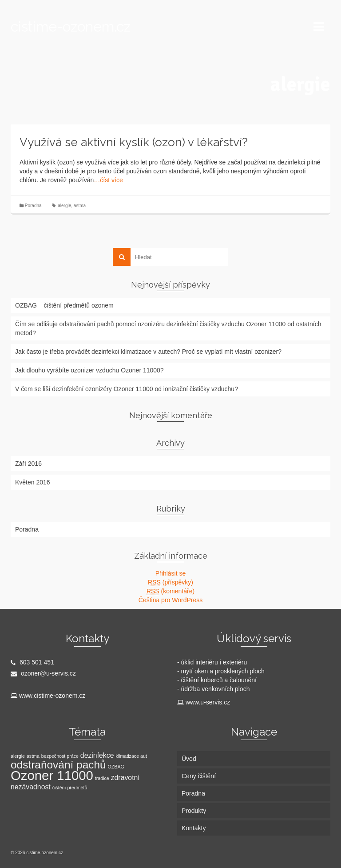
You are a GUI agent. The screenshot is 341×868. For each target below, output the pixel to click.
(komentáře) (170, 591)
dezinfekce (97, 755)
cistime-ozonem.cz (71, 26)
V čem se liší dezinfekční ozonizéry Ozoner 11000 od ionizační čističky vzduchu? (127, 389)
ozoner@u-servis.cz (43, 673)
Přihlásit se (170, 573)
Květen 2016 (33, 482)
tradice (102, 778)
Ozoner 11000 (52, 775)
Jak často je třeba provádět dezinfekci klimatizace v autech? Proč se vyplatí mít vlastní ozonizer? (148, 352)
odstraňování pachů (58, 765)
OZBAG (116, 767)
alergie (64, 206)
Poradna (33, 206)
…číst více (108, 180)
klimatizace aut (131, 756)
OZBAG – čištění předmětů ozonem (64, 305)
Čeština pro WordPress (170, 600)
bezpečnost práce (60, 756)
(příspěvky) (170, 582)
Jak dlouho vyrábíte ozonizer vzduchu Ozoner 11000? (89, 370)
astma (80, 206)
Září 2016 (28, 464)
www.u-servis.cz (208, 702)
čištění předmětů (70, 788)
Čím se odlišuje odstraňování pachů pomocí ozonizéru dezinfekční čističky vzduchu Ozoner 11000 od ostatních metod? (168, 328)
